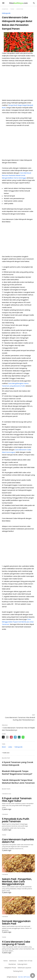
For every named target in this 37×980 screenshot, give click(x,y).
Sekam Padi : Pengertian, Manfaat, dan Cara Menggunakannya (17, 882)
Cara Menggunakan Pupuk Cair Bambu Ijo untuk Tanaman (18, 622)
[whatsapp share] (19, 737)
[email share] (7, 737)
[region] (19, 84)
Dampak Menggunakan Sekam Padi (16, 922)
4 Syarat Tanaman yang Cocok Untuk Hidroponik (18, 764)
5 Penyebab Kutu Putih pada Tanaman (16, 820)
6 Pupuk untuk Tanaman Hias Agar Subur (17, 800)
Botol (4, 747)
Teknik (12, 9)
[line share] (23, 737)
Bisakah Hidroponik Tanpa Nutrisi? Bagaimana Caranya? (17, 773)
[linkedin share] (15, 737)
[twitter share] (3, 737)
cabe (10, 747)
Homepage (5, 9)
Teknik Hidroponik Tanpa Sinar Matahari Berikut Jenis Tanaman (18, 782)
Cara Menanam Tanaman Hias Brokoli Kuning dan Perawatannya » (20, 719)
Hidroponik (20, 9)
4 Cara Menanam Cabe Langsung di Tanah (16, 943)
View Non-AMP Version (24, 977)
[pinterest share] (11, 737)
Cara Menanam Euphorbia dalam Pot (18, 841)
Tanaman (5, 814)
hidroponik (18, 747)
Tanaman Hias (7, 794)
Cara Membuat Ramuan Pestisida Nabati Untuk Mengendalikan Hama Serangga (17, 175)
